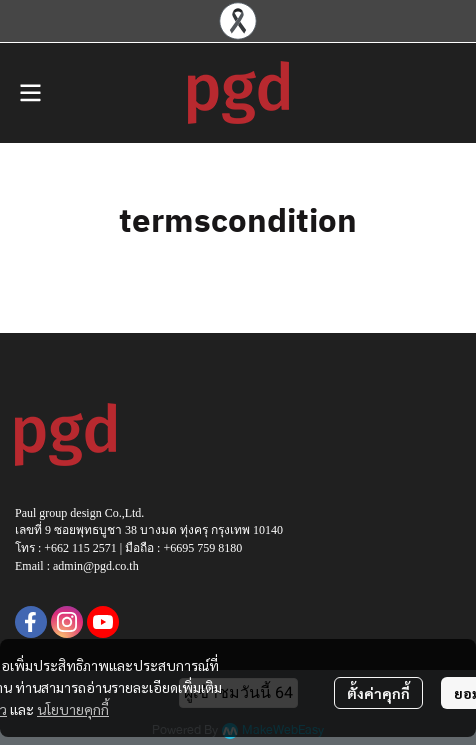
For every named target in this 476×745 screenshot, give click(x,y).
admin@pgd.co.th (96, 566)
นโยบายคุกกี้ (73, 709)
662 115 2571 (84, 548)
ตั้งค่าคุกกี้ (378, 693)
